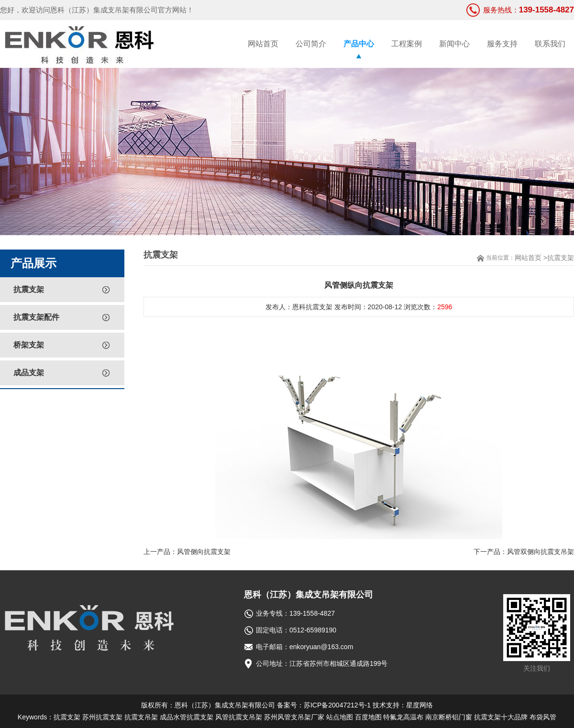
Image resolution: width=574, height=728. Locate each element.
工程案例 (407, 44)
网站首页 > (531, 258)
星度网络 (419, 705)
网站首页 (263, 44)
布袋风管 (543, 717)
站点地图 (340, 717)
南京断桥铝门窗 (449, 717)
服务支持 (502, 44)
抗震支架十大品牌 (501, 717)
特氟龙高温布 (403, 717)
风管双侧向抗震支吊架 (541, 552)
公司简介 (311, 44)
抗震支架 (29, 289)
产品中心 (359, 44)
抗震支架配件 (36, 317)
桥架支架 (29, 345)
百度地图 (368, 717)
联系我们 (550, 44)
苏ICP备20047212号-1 (337, 705)
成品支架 (29, 373)
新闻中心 (454, 44)
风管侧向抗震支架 (204, 552)
